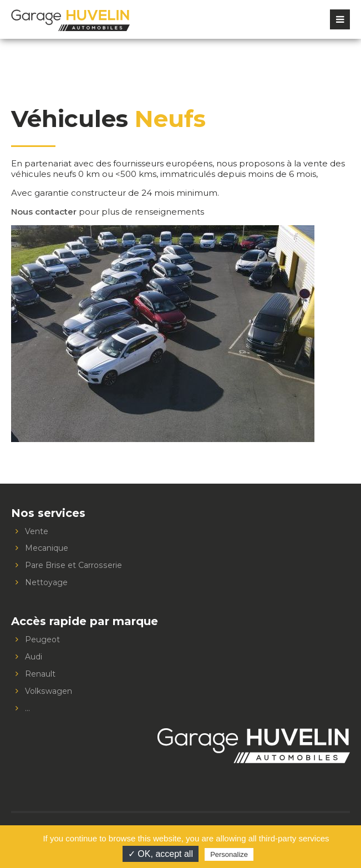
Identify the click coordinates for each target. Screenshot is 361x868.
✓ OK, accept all (161, 854)
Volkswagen (49, 691)
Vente (37, 531)
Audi (34, 657)
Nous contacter (44, 212)
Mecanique (47, 548)
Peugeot (42, 639)
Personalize (229, 854)
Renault (40, 674)
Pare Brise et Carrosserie (73, 565)
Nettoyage (46, 582)
